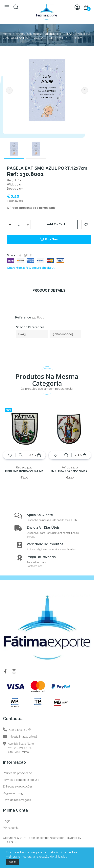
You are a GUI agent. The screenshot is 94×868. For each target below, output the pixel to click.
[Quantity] (19, 225)
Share (20, 255)
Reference (23, 317)
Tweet (26, 255)
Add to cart (56, 224)
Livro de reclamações (17, 800)
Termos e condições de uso (21, 780)
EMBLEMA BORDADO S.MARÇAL (70, 471)
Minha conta (11, 828)
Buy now (49, 240)
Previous (9, 90)
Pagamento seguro (15, 793)
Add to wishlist (86, 225)
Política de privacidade (17, 773)
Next (85, 90)
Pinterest (31, 255)
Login (7, 821)
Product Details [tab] (49, 290)
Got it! (12, 862)
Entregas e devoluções (18, 787)
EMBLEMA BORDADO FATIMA (24, 471)
